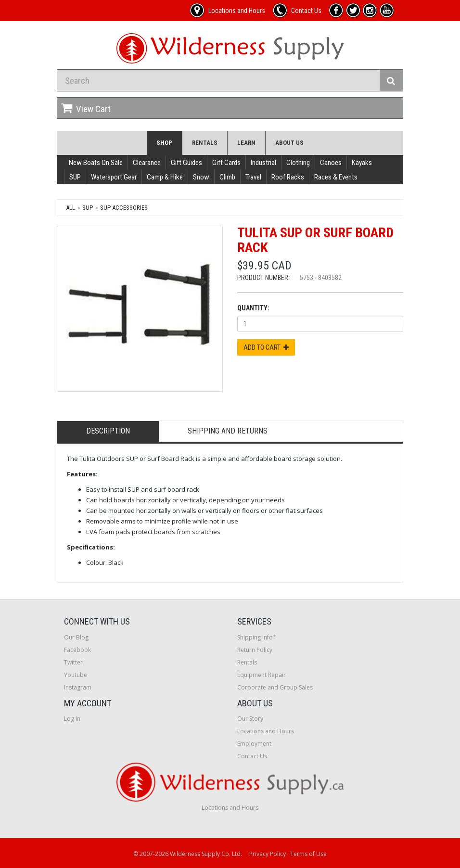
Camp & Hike (165, 177)
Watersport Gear (114, 177)
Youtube (76, 675)
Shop (164, 143)
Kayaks (362, 163)
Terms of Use (308, 854)
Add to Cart (266, 347)
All (70, 208)
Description (108, 431)
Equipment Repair (262, 675)
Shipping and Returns (228, 431)
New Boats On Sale (96, 163)
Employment (254, 744)
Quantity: (253, 308)
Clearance (147, 163)
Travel (253, 177)
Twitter (73, 662)
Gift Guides (186, 163)
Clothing (298, 163)
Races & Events (336, 177)
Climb (227, 177)
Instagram (78, 687)
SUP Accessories (124, 208)
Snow (201, 177)
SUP (75, 177)
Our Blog (76, 637)
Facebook (77, 650)
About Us (289, 143)
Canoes (331, 163)
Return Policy (255, 650)
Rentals (205, 143)
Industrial (263, 163)
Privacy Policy (268, 854)
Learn (246, 143)
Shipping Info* (257, 637)
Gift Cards (226, 163)
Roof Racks (288, 177)
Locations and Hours (266, 731)
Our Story (250, 719)
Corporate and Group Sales (275, 687)
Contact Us (252, 756)
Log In (72, 719)
